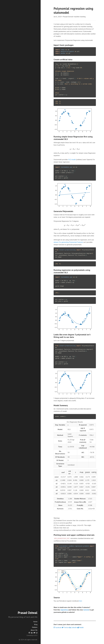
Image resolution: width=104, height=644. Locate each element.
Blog (36, 624)
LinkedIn (73, 627)
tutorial (86, 610)
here (81, 601)
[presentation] (82, 142)
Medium (35, 627)
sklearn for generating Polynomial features (68, 242)
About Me (34, 630)
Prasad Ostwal (28, 613)
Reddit (80, 627)
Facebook (58, 627)
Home (35, 622)
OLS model (72, 159)
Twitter (65, 627)
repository (64, 610)
